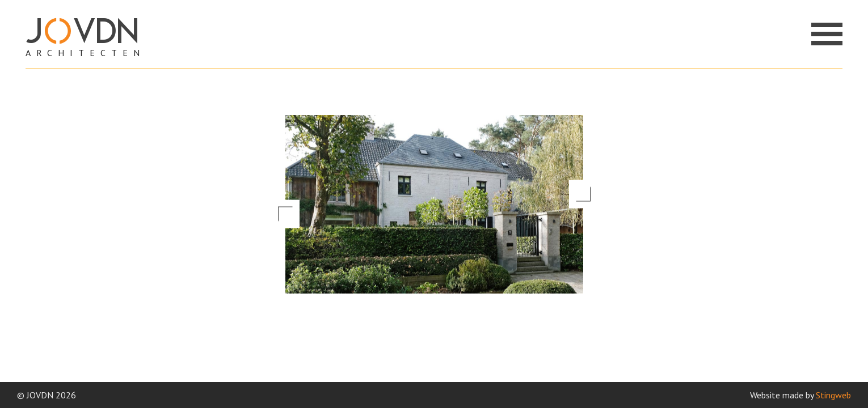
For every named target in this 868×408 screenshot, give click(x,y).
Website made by (800, 395)
